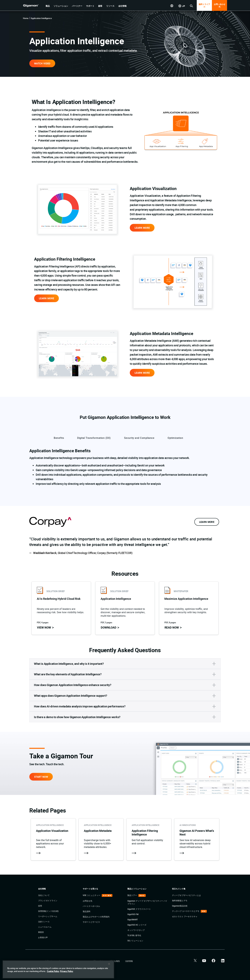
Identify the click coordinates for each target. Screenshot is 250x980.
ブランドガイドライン (48, 900)
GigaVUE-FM (133, 914)
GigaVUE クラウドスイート (139, 909)
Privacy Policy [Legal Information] (67, 971)
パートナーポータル (91, 906)
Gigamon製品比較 (180, 906)
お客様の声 (43, 937)
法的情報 (129, 961)
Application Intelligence (41, 18)
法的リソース (44, 922)
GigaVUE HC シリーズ (137, 925)
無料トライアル (204, 5)
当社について (44, 895)
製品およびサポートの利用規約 (96, 917)
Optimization (175, 438)
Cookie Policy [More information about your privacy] (53, 971)
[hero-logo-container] (33, 6)
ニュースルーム (45, 927)
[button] (48, 6)
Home (26, 18)
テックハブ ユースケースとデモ (186, 911)
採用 (40, 906)
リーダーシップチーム (48, 916)
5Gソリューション (135, 941)
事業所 (41, 932)
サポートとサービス (91, 922)
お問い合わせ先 (220, 5)
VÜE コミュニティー (92, 895)
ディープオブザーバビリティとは (186, 895)
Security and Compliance (139, 438)
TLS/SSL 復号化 (134, 935)
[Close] (109, 964)
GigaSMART (133, 919)
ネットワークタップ (136, 930)
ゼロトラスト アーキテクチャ (185, 916)
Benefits (59, 438)
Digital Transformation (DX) (94, 438)
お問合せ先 (88, 901)
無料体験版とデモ (180, 900)
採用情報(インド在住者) (48, 911)
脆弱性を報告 (114, 961)
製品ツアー (132, 895)
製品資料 (87, 911)
